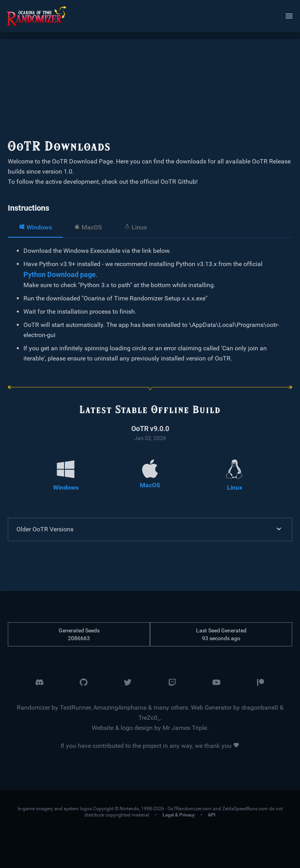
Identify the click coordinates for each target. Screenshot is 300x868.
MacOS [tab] (88, 227)
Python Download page (60, 274)
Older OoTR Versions (150, 529)
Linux (135, 227)
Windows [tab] (35, 227)
